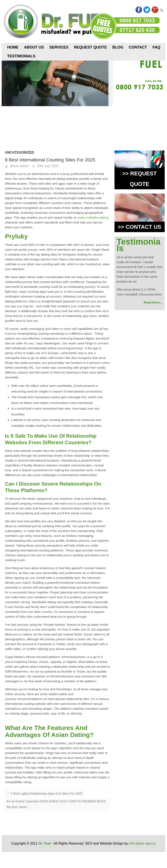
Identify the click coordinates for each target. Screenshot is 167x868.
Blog (118, 47)
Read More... (153, 302)
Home (13, 47)
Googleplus (155, 10)
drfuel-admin (19, 166)
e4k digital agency (142, 843)
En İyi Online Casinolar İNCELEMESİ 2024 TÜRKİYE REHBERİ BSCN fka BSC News (56, 804)
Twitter (147, 10)
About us (34, 47)
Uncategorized (19, 152)
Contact (138, 47)
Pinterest (131, 10)
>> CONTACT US (140, 227)
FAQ (156, 47)
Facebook (139, 10)
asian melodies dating (93, 217)
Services (59, 47)
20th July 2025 (47, 166)
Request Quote (90, 47)
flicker (123, 10)
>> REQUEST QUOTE (139, 179)
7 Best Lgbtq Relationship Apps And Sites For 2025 (44, 793)
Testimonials (21, 56)
